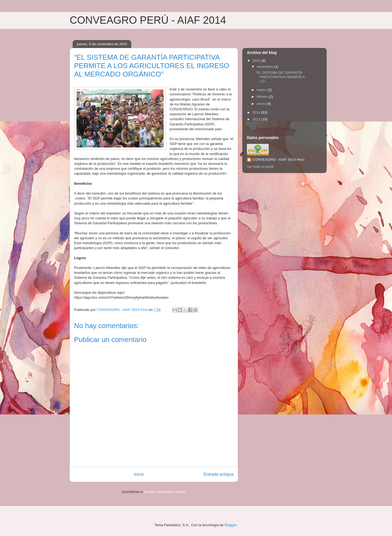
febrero (263, 97)
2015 (257, 61)
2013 (257, 119)
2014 (257, 112)
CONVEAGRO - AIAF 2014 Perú (278, 160)
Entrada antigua (219, 474)
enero (262, 104)
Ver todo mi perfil (260, 167)
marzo (262, 90)
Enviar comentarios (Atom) (165, 492)
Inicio (139, 474)
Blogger (231, 525)
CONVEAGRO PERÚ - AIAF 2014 (148, 20)
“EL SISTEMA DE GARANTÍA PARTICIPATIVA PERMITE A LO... (280, 77)
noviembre (265, 67)
